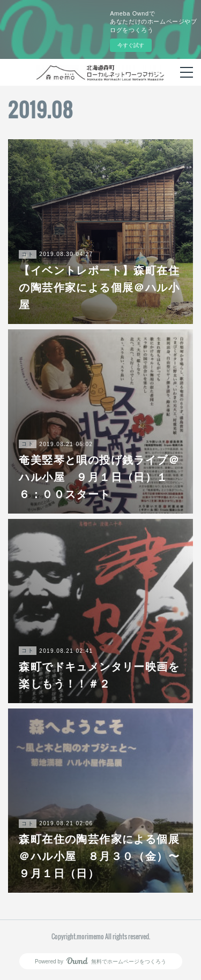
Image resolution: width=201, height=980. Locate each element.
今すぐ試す (131, 45)
